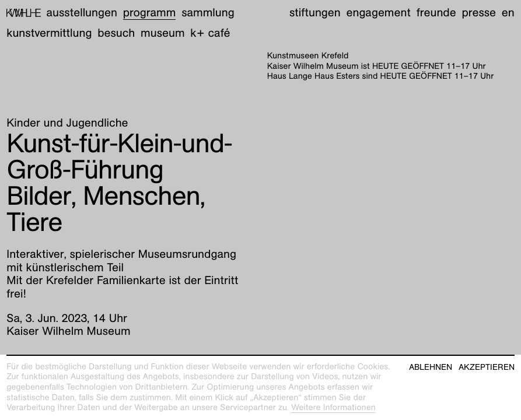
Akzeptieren (487, 367)
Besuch (116, 33)
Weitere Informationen (333, 408)
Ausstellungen (82, 13)
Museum (163, 33)
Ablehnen (431, 367)
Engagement (378, 13)
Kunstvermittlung (49, 33)
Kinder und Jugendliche (67, 123)
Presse (479, 13)
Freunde (436, 13)
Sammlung (208, 13)
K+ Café (210, 33)
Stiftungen (315, 13)
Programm (150, 13)
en (508, 13)
